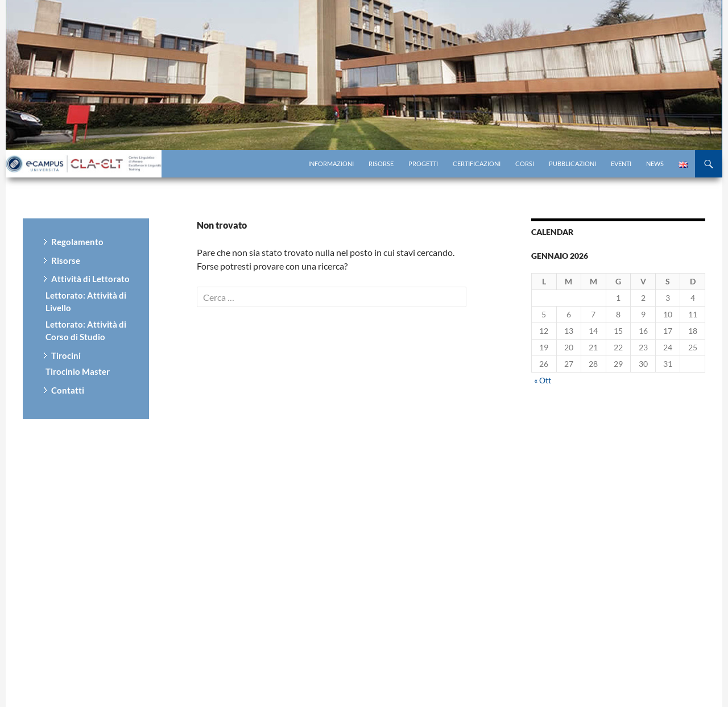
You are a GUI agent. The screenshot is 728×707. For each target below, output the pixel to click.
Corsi (525, 164)
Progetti (423, 164)
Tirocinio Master (78, 371)
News (655, 164)
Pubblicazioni (572, 164)
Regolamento (77, 242)
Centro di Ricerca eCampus (85, 164)
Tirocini (66, 355)
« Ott (543, 380)
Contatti (68, 390)
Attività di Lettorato (90, 279)
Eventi (621, 164)
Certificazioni (477, 164)
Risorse (381, 164)
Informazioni (331, 164)
